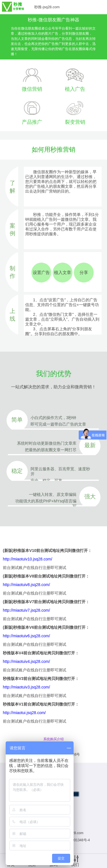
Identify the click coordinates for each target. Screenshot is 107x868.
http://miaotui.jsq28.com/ (24, 713)
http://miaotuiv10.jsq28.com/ (27, 559)
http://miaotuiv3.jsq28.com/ (26, 687)
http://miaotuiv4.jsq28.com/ (26, 661)
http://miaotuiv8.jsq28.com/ (26, 585)
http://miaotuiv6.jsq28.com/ (26, 636)
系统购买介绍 (53, 739)
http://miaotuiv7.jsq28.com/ (26, 610)
